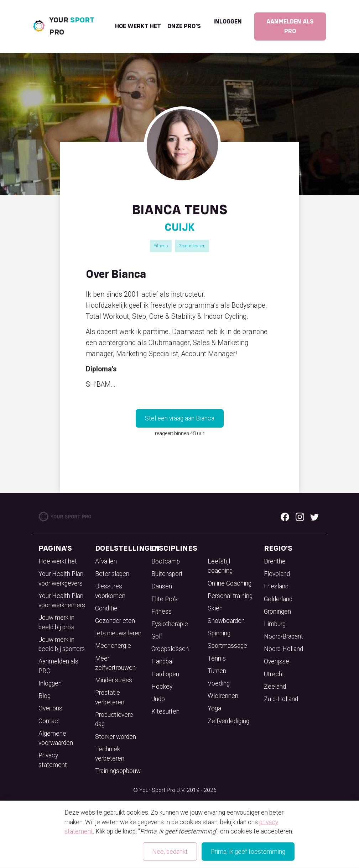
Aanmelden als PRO (290, 26)
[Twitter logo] (314, 517)
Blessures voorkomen (110, 591)
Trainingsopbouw (118, 771)
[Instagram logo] (300, 517)
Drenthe (275, 561)
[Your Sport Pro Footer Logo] (65, 516)
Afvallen (106, 561)
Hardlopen (165, 674)
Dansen (162, 586)
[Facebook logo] (285, 517)
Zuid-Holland (281, 699)
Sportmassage (227, 646)
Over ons (50, 708)
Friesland (276, 586)
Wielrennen (223, 696)
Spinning (219, 633)
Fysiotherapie (170, 624)
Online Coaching (230, 583)
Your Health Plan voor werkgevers (61, 578)
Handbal (162, 661)
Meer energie (113, 646)
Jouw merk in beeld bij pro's (56, 622)
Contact (49, 721)
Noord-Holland (283, 649)
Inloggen (228, 22)
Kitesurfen (165, 711)
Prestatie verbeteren (110, 697)
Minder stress (114, 680)
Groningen (277, 612)
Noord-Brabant (283, 636)
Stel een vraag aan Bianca (180, 418)
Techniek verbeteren (110, 754)
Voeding (219, 683)
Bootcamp (166, 561)
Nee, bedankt (170, 852)
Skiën (215, 608)
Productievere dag (114, 719)
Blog (45, 696)
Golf (157, 636)
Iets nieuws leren (118, 633)
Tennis (217, 658)
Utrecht (274, 674)
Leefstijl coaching (220, 566)
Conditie (106, 608)
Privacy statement (53, 760)
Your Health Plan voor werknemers (62, 600)
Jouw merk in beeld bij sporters (62, 644)
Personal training (230, 596)
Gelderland (278, 599)
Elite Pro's (165, 599)
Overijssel (277, 661)
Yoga (214, 708)
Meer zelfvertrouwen (115, 663)
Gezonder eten (115, 621)
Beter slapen (112, 574)
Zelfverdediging (228, 721)
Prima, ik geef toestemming (248, 852)
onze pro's (184, 26)
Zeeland (275, 687)
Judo (158, 699)
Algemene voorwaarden (56, 738)
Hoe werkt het (138, 26)
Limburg (275, 624)
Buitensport (167, 574)
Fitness (161, 246)
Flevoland (277, 574)
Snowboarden (226, 621)
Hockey (162, 687)
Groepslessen (192, 246)
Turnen (217, 671)
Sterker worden (116, 737)
